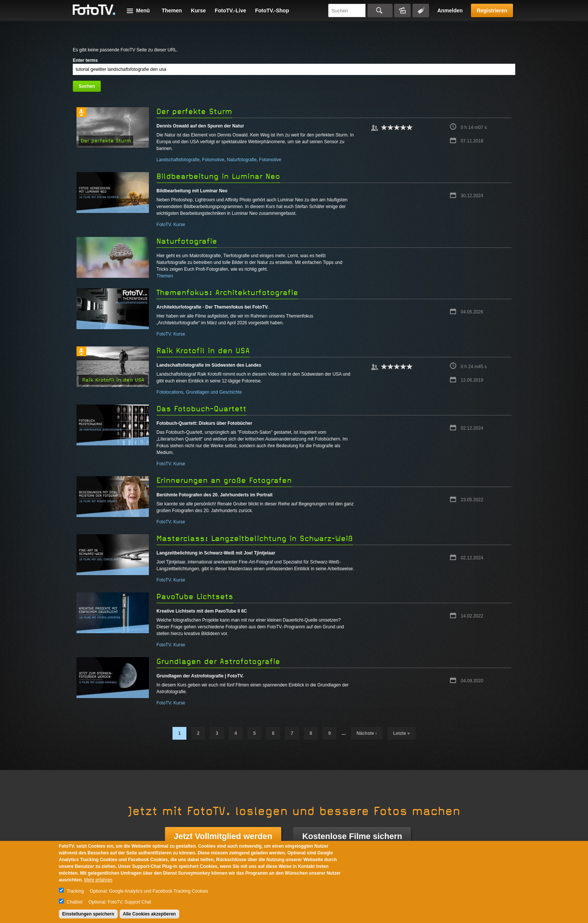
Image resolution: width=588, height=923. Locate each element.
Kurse (198, 10)
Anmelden (450, 10)
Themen (172, 10)
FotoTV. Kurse (171, 225)
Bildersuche (402, 10)
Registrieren (492, 10)
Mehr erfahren (98, 880)
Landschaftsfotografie (178, 160)
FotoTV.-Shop (272, 10)
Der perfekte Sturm (194, 112)
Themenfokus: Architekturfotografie (227, 293)
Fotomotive (213, 160)
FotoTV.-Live (231, 10)
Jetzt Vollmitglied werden (223, 836)
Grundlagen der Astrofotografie (218, 662)
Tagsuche (421, 10)
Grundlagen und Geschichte (214, 392)
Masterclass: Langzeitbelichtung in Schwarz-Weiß (255, 539)
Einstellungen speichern (88, 914)
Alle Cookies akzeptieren (149, 914)
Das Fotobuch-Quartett (201, 409)
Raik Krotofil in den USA (203, 351)
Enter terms (85, 60)
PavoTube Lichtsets (195, 597)
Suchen (380, 10)
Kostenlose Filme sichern (352, 836)
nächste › (367, 733)
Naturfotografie (242, 160)
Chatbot (75, 902)
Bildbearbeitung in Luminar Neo (218, 176)
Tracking (75, 891)
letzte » (401, 733)
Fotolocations (170, 392)
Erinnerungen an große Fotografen (224, 480)
